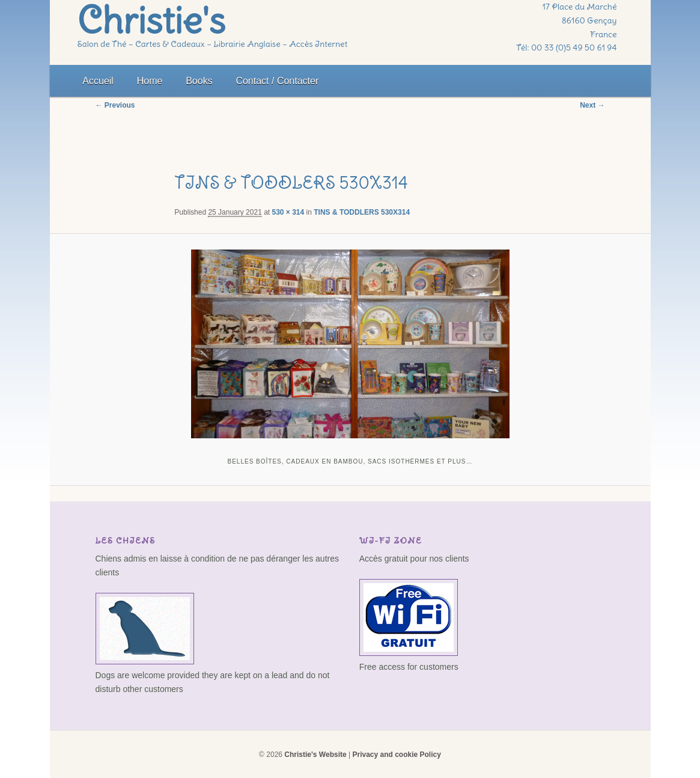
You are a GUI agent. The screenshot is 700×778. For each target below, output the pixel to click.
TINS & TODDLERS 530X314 (362, 212)
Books (199, 81)
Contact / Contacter (277, 81)
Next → (592, 105)
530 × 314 (288, 212)
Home (150, 81)
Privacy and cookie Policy (396, 755)
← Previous (115, 105)
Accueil (98, 81)
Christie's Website (315, 755)
